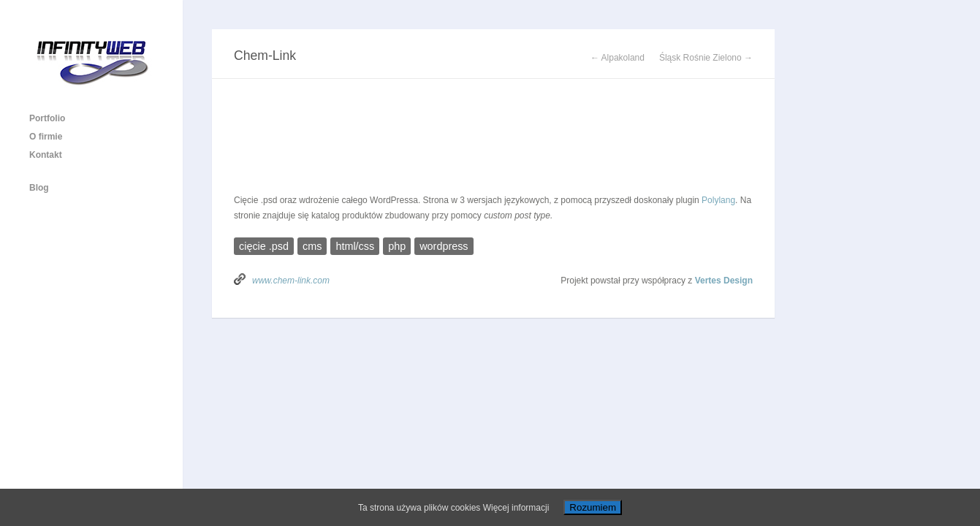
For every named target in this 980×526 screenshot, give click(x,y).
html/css (355, 246)
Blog (39, 188)
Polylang (718, 200)
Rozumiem (593, 507)
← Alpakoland (618, 58)
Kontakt (46, 155)
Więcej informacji (516, 508)
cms (312, 246)
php (397, 246)
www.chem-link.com (291, 281)
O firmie (46, 137)
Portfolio (47, 118)
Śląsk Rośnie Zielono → (706, 58)
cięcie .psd (264, 246)
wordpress (444, 246)
